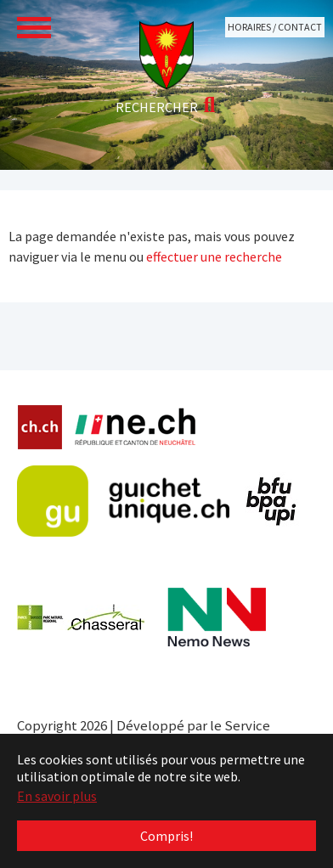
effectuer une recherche (214, 256)
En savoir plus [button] (57, 796)
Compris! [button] (166, 836)
